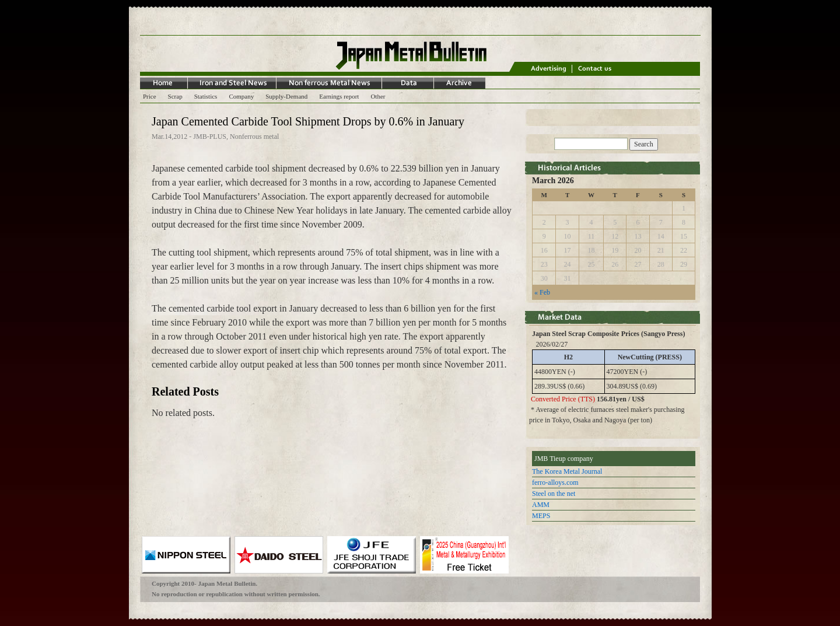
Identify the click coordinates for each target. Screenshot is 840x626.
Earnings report (339, 96)
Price (150, 96)
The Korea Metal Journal (567, 471)
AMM (541, 505)
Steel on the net (554, 494)
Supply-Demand (286, 96)
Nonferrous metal (254, 137)
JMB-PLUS (210, 137)
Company (241, 96)
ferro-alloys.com (555, 482)
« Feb (542, 292)
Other (378, 96)
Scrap (175, 96)
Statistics (206, 96)
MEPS (541, 516)
